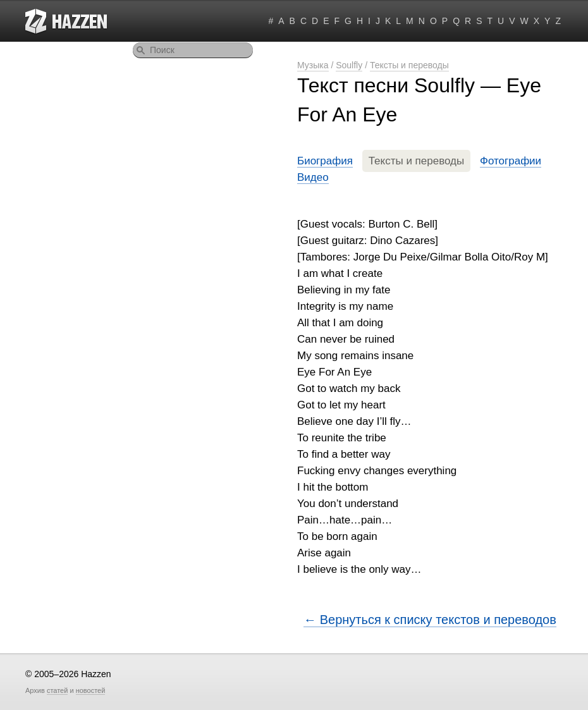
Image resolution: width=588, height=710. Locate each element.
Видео (313, 177)
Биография (325, 161)
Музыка (313, 65)
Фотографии (511, 161)
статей (57, 690)
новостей (91, 690)
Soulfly (349, 65)
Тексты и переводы (409, 65)
